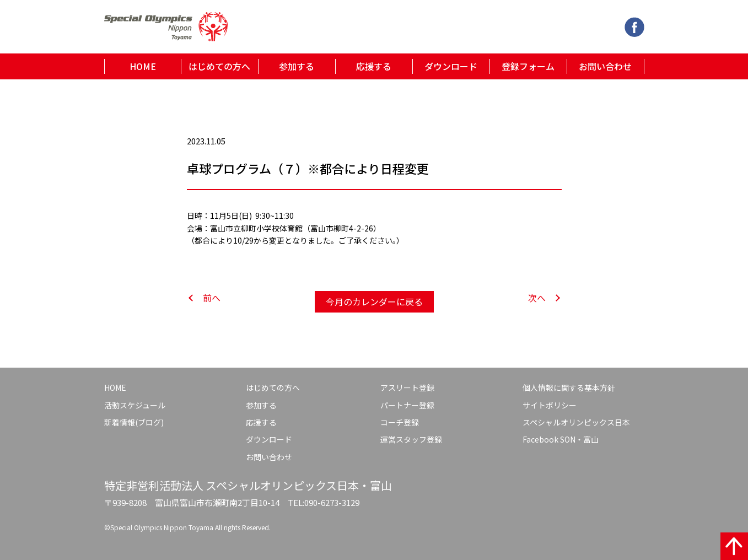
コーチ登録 (400, 422)
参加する (297, 66)
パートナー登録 (407, 405)
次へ (537, 298)
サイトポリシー (550, 405)
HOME (143, 66)
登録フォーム (528, 66)
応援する (374, 66)
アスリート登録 (407, 387)
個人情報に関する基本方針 (569, 387)
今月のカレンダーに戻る (374, 301)
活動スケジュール (135, 405)
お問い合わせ (605, 66)
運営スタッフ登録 (411, 439)
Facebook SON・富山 (561, 439)
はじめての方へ (219, 66)
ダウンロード (451, 66)
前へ (212, 298)
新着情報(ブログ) (134, 422)
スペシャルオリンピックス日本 (576, 422)
